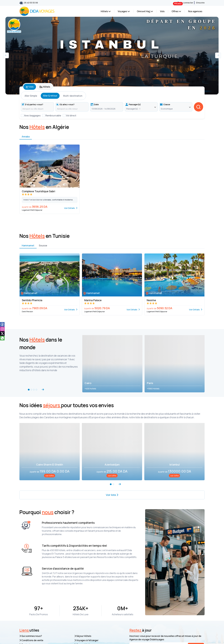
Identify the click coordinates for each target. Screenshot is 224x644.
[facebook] (2, 324)
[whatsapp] (2, 338)
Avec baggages (32, 116)
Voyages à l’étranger (86, 603)
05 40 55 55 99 (29, 3)
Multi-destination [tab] (73, 96)
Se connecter (185, 3)
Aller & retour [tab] (50, 96)
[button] (218, 55)
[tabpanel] (112, 104)
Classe (165, 104)
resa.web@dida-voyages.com (44, 625)
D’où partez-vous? (32, 104)
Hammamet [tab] (28, 251)
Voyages (124, 11)
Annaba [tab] (26, 142)
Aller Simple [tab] (31, 96)
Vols (162, 11)
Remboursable (53, 116)
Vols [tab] (30, 87)
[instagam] (2, 329)
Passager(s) (133, 104)
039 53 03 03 (96, 629)
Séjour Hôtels (83, 599)
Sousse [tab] (43, 251)
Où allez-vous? (65, 104)
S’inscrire (196, 609)
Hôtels (106, 11)
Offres (177, 11)
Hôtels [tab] (45, 87)
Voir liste (112, 460)
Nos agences (195, 11)
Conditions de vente (31, 603)
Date (95, 104)
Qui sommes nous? (31, 599)
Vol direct (71, 116)
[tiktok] (2, 333)
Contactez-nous (29, 607)
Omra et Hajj (145, 11)
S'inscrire (200, 3)
